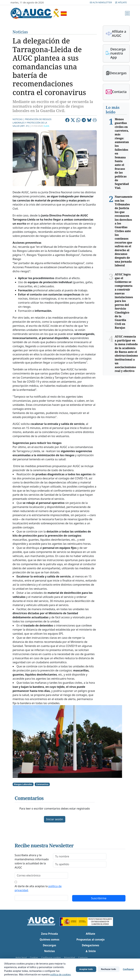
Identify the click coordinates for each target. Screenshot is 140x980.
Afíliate (121, 2)
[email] (41, 875)
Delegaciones (91, 945)
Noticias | (19, 119)
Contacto (83, 958)
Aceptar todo (86, 969)
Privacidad (70, 958)
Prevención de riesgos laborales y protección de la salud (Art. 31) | (32, 122)
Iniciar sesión (55, 819)
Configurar (128, 969)
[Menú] (127, 13)
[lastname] (80, 864)
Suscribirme (99, 898)
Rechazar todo (109, 969)
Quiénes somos (49, 939)
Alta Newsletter (101, 2)
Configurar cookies (51, 958)
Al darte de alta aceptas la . (38, 888)
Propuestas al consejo (90, 939)
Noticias (20, 32)
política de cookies (61, 975)
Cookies (34, 958)
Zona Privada (49, 934)
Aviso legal (21, 958)
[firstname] (80, 856)
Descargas (50, 945)
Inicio (91, 951)
